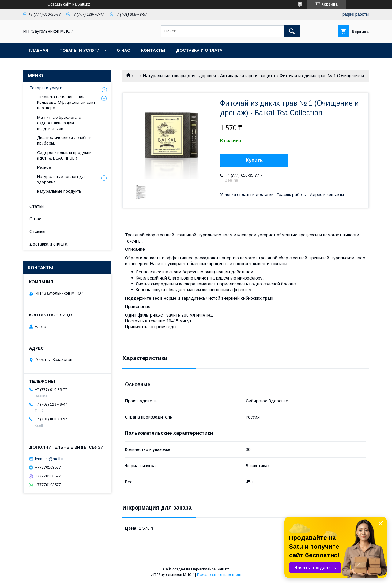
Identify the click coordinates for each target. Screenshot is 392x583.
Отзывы (37, 231)
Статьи (37, 206)
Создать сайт (59, 4)
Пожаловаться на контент (219, 575)
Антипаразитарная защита (248, 76)
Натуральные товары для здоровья (179, 76)
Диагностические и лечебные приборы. (65, 140)
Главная (39, 50)
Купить (254, 160)
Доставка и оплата (199, 50)
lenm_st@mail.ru (50, 459)
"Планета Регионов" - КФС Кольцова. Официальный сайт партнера (66, 102)
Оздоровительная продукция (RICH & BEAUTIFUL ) (65, 155)
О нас (123, 50)
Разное (44, 167)
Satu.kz (223, 569)
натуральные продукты (59, 191)
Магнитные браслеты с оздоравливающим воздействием (59, 123)
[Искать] (292, 31)
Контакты (153, 50)
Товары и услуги (79, 50)
